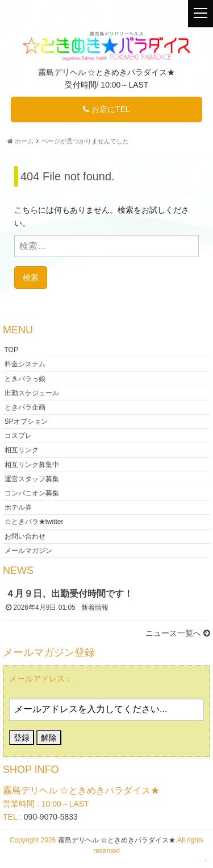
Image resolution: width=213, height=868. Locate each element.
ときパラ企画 (25, 407)
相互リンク (22, 450)
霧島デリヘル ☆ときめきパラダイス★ (117, 840)
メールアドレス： (41, 679)
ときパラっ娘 (25, 378)
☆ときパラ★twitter (34, 522)
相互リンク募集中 (32, 464)
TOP (11, 350)
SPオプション (26, 421)
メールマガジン (28, 550)
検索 (31, 277)
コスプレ (18, 436)
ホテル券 (18, 507)
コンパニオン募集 (32, 493)
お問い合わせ (25, 536)
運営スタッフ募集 (32, 478)
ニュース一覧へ (178, 633)
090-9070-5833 (51, 817)
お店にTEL (106, 109)
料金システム (25, 364)
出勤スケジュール (32, 392)
